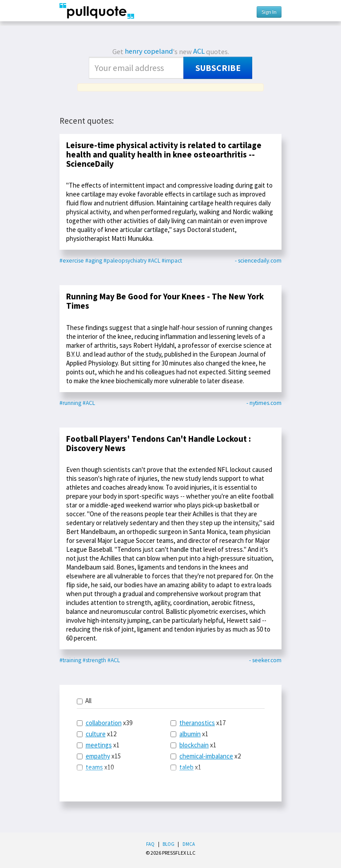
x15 (99, 756)
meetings (99, 745)
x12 (97, 734)
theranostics (197, 723)
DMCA (189, 844)
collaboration (104, 723)
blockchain (194, 745)
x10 (95, 767)
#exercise (72, 261)
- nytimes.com (264, 403)
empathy (98, 756)
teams (94, 767)
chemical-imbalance (206, 756)
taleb (186, 767)
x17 (198, 723)
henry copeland (149, 51)
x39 (105, 723)
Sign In (269, 12)
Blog (169, 844)
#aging (94, 261)
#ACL (154, 261)
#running (70, 403)
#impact (172, 261)
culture (96, 734)
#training (70, 660)
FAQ (150, 844)
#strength (94, 660)
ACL (199, 51)
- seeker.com (265, 660)
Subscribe (218, 68)
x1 (98, 745)
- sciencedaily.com (258, 261)
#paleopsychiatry (125, 261)
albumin (190, 734)
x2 (206, 756)
